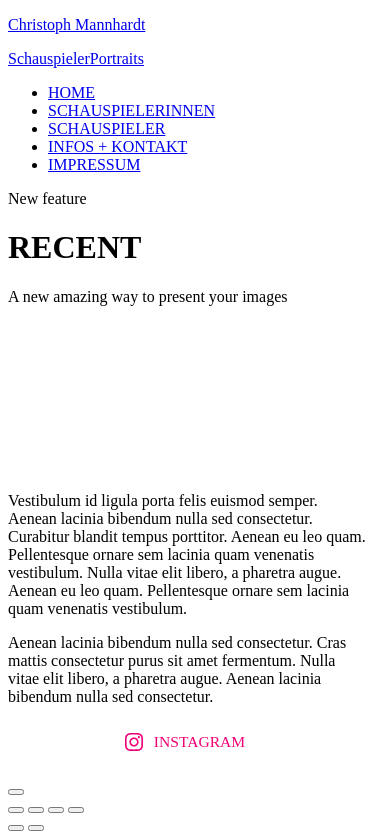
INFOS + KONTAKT (117, 146)
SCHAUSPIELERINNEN (131, 110)
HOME (71, 92)
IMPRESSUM (94, 164)
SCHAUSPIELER (106, 128)
